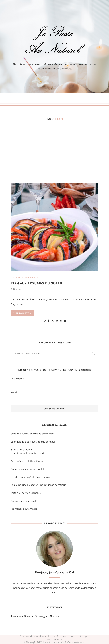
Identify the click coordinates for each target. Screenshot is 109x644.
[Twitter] (29, 616)
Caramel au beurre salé (24, 501)
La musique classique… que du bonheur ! (34, 442)
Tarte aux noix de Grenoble (26, 493)
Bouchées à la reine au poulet (27, 469)
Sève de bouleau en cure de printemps (32, 434)
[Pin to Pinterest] (57, 321)
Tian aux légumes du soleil (37, 283)
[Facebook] (17, 616)
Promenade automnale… (25, 509)
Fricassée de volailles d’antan (28, 461)
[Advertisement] (54, 152)
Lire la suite (22, 313)
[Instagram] (42, 616)
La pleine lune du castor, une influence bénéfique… (39, 485)
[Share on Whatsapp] (61, 321)
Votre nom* (54, 382)
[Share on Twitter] (52, 321)
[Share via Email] (65, 321)
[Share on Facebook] (49, 321)
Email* (54, 396)
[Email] (54, 616)
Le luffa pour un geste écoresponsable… (33, 477)
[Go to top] (54, 639)
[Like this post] (44, 321)
